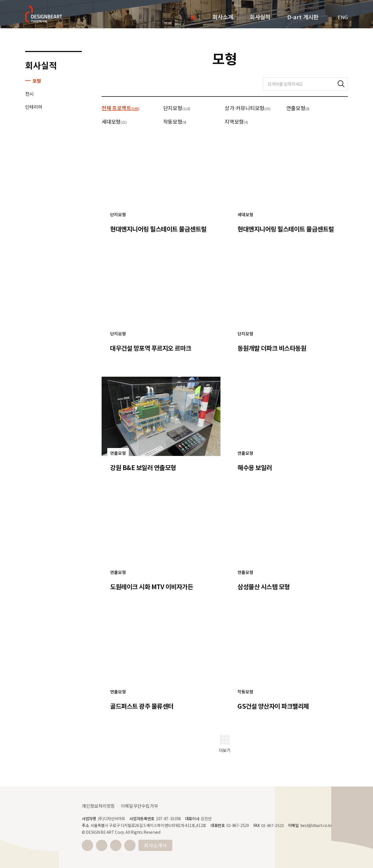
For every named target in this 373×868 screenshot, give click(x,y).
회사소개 (223, 17)
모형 (37, 81)
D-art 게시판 (303, 17)
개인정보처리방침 (98, 806)
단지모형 (177, 108)
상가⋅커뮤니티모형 (247, 108)
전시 (29, 94)
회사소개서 (155, 845)
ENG (343, 17)
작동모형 (175, 121)
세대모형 (114, 121)
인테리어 (34, 107)
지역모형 (236, 121)
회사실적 (260, 17)
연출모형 (298, 108)
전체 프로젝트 (120, 108)
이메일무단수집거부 (139, 806)
